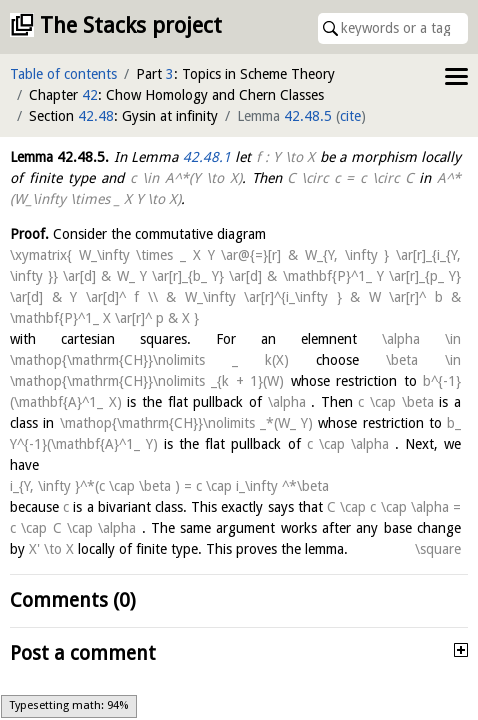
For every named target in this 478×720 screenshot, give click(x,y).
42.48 (96, 116)
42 (90, 95)
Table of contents (63, 74)
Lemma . (59, 157)
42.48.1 (207, 157)
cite (350, 116)
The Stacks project (131, 25)
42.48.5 (308, 116)
